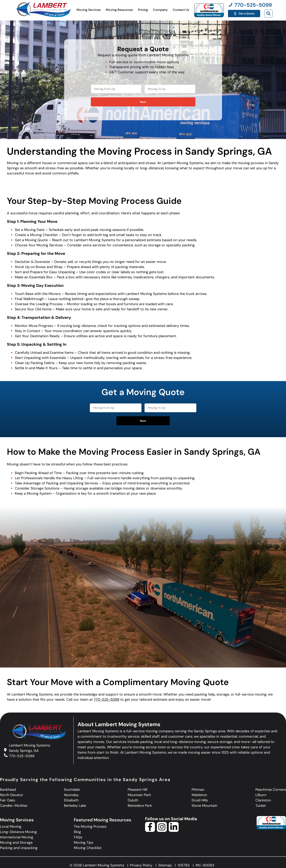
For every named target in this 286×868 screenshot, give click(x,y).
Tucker (261, 806)
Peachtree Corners (271, 790)
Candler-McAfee (14, 806)
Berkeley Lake (75, 806)
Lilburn (261, 795)
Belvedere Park (140, 806)
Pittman (198, 790)
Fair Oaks (8, 800)
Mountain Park (139, 795)
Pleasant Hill (137, 790)
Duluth (133, 800)
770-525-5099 (106, 699)
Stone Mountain (204, 806)
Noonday (71, 795)
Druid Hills (200, 800)
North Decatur (12, 795)
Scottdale (72, 790)
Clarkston (263, 800)
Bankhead (8, 790)
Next (143, 102)
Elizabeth (71, 800)
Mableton (199, 795)
